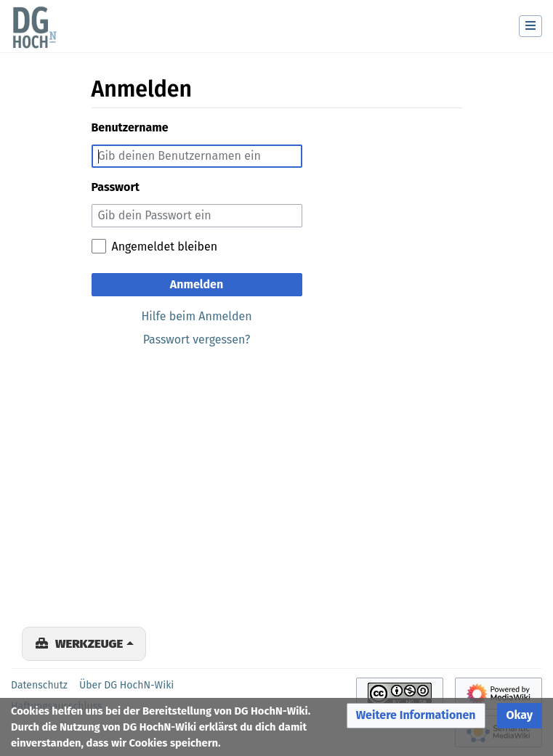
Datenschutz (39, 685)
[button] (416, 716)
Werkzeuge (89, 643)
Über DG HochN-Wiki (126, 685)
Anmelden (197, 284)
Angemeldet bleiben (165, 247)
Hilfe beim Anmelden (196, 316)
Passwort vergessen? (197, 340)
